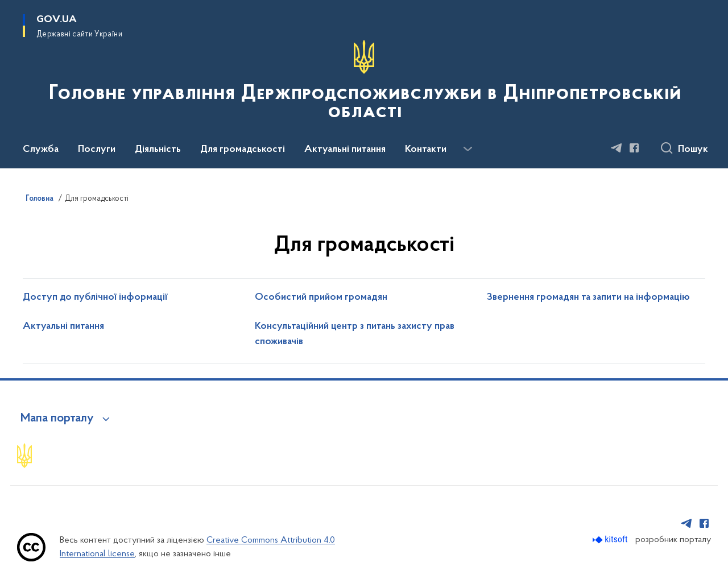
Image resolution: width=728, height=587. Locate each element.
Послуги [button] (97, 150)
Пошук (693, 150)
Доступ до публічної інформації (95, 297)
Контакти (426, 150)
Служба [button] (41, 150)
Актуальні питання (345, 150)
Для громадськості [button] (243, 150)
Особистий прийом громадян (321, 297)
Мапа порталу (57, 419)
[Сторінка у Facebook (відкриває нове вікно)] (634, 148)
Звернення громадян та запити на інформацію (588, 297)
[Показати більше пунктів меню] (468, 149)
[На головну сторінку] (364, 83)
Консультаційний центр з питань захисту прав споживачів (355, 334)
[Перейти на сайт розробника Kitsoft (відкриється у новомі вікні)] (611, 540)
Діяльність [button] (158, 150)
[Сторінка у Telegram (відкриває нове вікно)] (617, 148)
